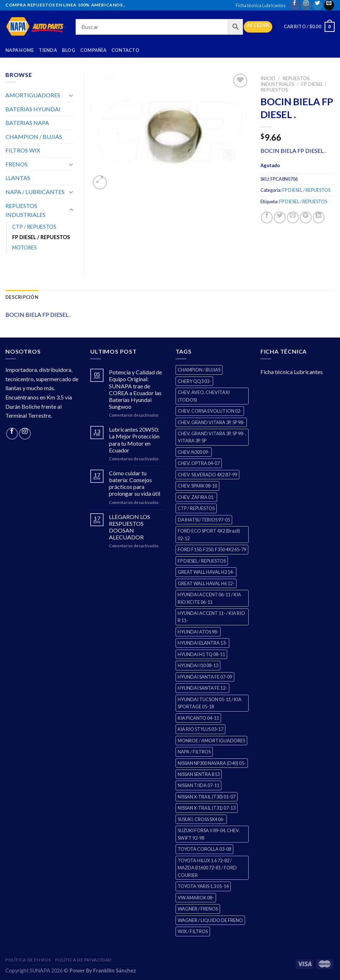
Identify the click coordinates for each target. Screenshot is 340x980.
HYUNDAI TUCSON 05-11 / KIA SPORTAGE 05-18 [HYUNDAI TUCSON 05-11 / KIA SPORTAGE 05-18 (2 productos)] (210, 703)
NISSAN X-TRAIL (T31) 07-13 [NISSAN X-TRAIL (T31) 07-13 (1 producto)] (207, 808)
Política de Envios (28, 960)
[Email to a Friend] (293, 217)
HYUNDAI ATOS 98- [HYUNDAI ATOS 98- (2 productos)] (198, 632)
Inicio (268, 78)
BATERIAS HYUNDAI (33, 109)
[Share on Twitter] (280, 217)
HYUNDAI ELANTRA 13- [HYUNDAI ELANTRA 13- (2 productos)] (202, 643)
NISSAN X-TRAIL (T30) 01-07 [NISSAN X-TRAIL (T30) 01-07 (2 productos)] (207, 797)
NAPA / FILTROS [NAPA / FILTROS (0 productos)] (194, 752)
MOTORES (25, 248)
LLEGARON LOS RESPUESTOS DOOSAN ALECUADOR (130, 527)
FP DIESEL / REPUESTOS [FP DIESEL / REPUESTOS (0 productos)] (202, 561)
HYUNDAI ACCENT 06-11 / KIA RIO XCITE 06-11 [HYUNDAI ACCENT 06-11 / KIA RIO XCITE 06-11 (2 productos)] (209, 598)
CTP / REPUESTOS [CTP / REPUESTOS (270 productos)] (196, 508)
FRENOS (16, 164)
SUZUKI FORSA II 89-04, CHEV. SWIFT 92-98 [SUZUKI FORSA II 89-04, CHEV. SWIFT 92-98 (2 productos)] (209, 834)
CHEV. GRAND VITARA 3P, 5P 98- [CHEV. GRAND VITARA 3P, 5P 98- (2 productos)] (211, 422)
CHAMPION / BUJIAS (34, 137)
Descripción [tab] (22, 297)
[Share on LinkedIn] (319, 217)
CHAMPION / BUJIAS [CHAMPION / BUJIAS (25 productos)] (199, 370)
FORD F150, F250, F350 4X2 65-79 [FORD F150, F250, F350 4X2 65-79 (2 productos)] (212, 549)
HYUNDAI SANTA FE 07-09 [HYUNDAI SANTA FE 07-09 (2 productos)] (205, 677)
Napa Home (20, 50)
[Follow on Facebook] (295, 5)
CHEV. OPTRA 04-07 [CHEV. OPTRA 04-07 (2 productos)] (199, 463)
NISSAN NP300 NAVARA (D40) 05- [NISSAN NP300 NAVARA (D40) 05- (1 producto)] (212, 763)
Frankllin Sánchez (115, 971)
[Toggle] (71, 95)
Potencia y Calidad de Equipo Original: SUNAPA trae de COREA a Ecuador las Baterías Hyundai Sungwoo (135, 389)
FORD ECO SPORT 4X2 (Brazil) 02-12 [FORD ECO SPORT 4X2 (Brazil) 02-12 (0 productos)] (209, 534)
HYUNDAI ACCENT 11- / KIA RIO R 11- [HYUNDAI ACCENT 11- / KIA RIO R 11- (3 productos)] (211, 617)
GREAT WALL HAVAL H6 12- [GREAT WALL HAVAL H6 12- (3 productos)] (206, 583)
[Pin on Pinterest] (306, 217)
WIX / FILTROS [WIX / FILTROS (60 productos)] (193, 931)
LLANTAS (18, 178)
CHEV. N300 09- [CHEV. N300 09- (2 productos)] (194, 452)
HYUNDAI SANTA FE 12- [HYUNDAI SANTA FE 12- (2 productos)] (202, 688)
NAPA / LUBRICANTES (35, 192)
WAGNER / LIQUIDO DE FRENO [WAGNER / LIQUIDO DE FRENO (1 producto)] (210, 920)
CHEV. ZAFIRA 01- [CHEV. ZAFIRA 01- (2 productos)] (196, 497)
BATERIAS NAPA (27, 123)
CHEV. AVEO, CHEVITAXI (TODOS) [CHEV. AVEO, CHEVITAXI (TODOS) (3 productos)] (204, 396)
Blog (69, 50)
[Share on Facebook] (267, 217)
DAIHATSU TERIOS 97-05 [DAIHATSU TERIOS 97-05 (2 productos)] (204, 520)
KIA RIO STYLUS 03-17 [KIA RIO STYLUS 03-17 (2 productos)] (200, 729)
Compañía (93, 50)
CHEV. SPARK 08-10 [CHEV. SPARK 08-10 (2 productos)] (197, 486)
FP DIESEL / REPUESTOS (306, 190)
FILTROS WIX (23, 150)
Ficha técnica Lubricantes (261, 5)
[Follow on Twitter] (318, 5)
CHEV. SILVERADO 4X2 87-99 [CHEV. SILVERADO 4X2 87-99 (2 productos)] (207, 475)
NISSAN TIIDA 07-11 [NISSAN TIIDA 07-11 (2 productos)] (198, 785)
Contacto (125, 50)
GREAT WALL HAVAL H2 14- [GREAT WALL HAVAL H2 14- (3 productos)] (206, 572)
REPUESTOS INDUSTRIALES (285, 81)
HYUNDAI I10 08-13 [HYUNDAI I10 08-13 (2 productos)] (198, 665)
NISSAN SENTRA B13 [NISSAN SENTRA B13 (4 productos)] (199, 774)
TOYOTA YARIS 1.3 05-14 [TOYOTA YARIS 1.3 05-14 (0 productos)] (203, 886)
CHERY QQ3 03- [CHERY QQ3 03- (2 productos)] (194, 381)
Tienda (48, 50)
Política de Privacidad (83, 960)
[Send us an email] (329, 5)
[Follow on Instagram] (306, 5)
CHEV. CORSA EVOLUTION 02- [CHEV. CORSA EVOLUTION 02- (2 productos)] (210, 411)
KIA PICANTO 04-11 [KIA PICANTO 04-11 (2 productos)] (198, 718)
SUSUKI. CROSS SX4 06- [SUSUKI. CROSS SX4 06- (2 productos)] (201, 819)
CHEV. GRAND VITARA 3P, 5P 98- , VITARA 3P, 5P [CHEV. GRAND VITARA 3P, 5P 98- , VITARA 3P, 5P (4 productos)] (212, 437)
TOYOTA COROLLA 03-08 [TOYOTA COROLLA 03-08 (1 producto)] (204, 849)
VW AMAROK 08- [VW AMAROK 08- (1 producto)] (196, 898)
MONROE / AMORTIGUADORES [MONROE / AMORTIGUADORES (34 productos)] (211, 741)
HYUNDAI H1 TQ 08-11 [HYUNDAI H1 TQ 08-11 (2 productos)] (201, 654)
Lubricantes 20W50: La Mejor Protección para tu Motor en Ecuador (134, 440)
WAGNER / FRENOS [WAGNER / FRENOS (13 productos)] (198, 909)
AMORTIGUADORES (33, 95)
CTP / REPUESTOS (34, 227)
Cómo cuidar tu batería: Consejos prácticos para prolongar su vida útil (135, 483)
